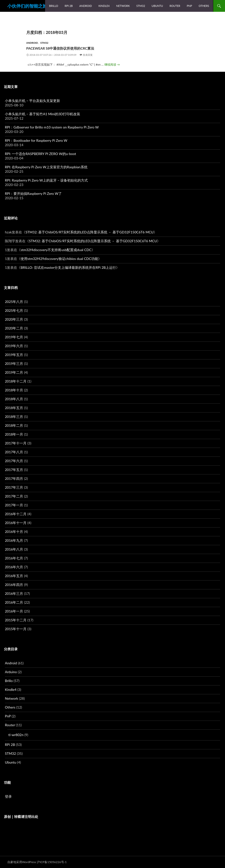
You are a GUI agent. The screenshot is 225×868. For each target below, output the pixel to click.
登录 (8, 796)
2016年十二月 (16, 514)
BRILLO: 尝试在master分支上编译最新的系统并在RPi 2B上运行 (68, 267)
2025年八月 (14, 302)
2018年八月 (14, 399)
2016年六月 (14, 567)
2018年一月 (14, 434)
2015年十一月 (16, 629)
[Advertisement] (112, 842)
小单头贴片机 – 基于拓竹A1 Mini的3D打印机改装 (43, 114)
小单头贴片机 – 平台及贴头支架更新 (32, 101)
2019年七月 (14, 337)
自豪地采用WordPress (22, 862)
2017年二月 (14, 496)
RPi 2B (69, 6)
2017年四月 (14, 478)
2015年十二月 (16, 620)
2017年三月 (14, 487)
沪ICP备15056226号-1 (52, 862)
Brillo (54, 6)
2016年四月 (14, 585)
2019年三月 (14, 363)
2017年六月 (14, 461)
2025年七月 (14, 310)
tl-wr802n (16, 735)
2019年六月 (14, 346)
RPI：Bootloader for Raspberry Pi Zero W (36, 140)
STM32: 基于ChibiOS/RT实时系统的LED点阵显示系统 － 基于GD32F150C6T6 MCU (89, 232)
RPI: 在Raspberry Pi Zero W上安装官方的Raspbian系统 (46, 167)
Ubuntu (157, 6)
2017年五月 (14, 470)
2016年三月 (14, 593)
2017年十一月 (16, 443)
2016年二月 (14, 602)
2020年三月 (14, 319)
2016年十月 (14, 532)
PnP (189, 6)
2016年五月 (14, 576)
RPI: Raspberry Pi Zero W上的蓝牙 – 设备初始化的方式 (46, 180)
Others (204, 6)
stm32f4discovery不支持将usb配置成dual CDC (56, 250)
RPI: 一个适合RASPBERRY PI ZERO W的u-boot (40, 154)
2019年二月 (14, 372)
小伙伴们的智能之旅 (27, 6)
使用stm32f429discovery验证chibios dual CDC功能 (59, 259)
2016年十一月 (16, 523)
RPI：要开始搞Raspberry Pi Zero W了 (33, 193)
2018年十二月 (16, 381)
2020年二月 (14, 328)
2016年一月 (14, 611)
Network (123, 6)
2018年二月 (14, 425)
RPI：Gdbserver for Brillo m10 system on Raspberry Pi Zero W (52, 127)
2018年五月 (14, 408)
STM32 (141, 6)
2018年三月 (14, 417)
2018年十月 (14, 390)
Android (86, 6)
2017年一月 (14, 505)
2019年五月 (14, 355)
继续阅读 (112, 64)
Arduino (11, 672)
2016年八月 (14, 549)
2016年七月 (14, 558)
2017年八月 (14, 452)
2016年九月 (14, 540)
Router (175, 6)
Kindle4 (104, 6)
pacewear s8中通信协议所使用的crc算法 (60, 48)
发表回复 (88, 55)
